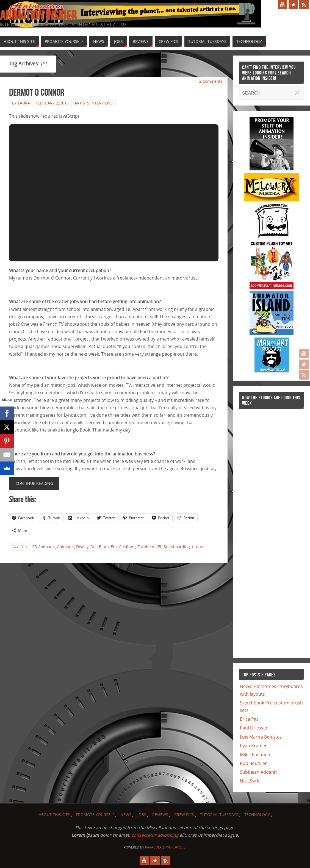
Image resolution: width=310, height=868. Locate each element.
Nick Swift (250, 781)
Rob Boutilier (253, 763)
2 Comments (211, 81)
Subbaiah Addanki (259, 772)
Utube (197, 547)
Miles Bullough (255, 754)
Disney (82, 547)
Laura (24, 103)
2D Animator (44, 547)
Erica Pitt (249, 719)
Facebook (146, 547)
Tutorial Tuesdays (219, 815)
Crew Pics (184, 815)
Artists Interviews (94, 103)
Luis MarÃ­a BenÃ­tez (261, 737)
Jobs (142, 815)
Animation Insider (38, 15)
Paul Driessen (254, 728)
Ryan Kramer (253, 746)
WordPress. (176, 847)
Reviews (160, 815)
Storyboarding (177, 547)
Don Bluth (100, 547)
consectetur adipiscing (155, 835)
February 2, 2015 (52, 103)
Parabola (153, 847)
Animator (66, 547)
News (126, 815)
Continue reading (34, 483)
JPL (159, 547)
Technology (257, 815)
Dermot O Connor (37, 92)
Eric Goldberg (123, 547)
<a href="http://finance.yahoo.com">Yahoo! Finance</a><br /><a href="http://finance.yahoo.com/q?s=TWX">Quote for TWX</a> (261, 530)
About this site (54, 815)
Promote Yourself (95, 815)
